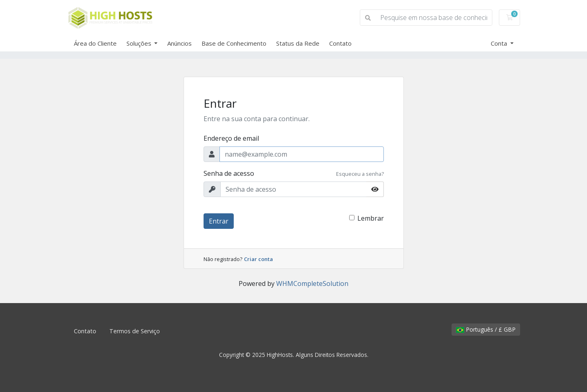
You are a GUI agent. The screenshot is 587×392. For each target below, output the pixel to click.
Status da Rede (298, 43)
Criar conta (258, 259)
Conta (500, 43)
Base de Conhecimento (234, 43)
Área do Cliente (95, 43)
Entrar (219, 221)
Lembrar (371, 218)
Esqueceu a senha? (360, 174)
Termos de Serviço (135, 331)
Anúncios (179, 43)
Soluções (140, 43)
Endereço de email (231, 138)
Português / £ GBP (486, 329)
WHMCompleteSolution (312, 283)
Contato (340, 43)
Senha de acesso (229, 173)
